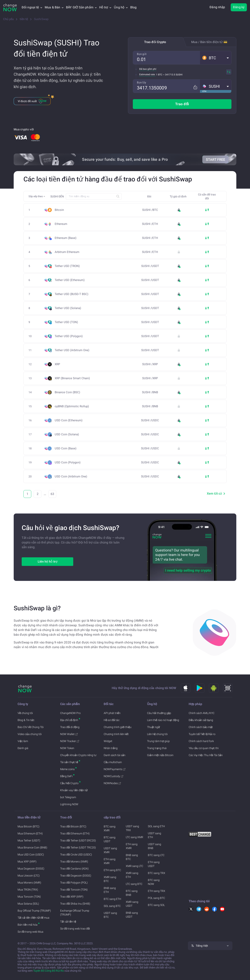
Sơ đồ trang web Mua (30, 932)
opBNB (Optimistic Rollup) (72, 406)
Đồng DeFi (66, 776)
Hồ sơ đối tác (112, 720)
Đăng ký (239, 7)
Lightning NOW (69, 804)
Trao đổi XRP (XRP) (72, 897)
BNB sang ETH (110, 890)
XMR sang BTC (110, 879)
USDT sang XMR (110, 850)
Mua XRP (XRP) (27, 862)
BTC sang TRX (157, 873)
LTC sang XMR (134, 837)
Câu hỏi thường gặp (159, 713)
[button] (216, 58)
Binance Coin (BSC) (69, 392)
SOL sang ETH (156, 826)
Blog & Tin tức (26, 720)
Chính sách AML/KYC (202, 713)
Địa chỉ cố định (69, 720)
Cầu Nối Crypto (69, 783)
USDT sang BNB (154, 846)
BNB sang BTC (132, 857)
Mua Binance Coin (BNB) (32, 847)
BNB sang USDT (132, 915)
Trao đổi (182, 104)
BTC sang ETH (112, 899)
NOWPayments (115, 769)
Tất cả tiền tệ (68, 922)
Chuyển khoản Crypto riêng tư (78, 755)
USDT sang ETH (154, 835)
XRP (57, 364)
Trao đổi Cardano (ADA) (74, 869)
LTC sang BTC (134, 884)
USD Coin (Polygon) (69, 463)
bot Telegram (68, 797)
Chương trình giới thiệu (118, 727)
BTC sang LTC (156, 855)
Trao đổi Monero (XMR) (74, 862)
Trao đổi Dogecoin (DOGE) (76, 876)
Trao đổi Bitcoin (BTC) (73, 826)
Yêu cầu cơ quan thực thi (204, 748)
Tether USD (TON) (67, 322)
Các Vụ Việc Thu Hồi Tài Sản (206, 755)
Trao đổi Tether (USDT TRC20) (78, 847)
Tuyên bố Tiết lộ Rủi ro (202, 734)
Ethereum (61, 224)
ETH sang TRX (157, 891)
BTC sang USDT (110, 839)
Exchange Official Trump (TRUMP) (75, 913)
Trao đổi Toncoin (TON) (74, 890)
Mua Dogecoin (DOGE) (31, 869)
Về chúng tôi (25, 713)
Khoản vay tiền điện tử (74, 790)
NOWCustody (113, 776)
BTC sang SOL (156, 905)
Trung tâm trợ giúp (158, 741)
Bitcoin (59, 210)
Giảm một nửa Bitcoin (160, 755)
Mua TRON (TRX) (28, 890)
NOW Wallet (69, 734)
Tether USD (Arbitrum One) (73, 350)
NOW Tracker (70, 741)
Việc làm (23, 741)
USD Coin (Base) (67, 448)
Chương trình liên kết (116, 734)
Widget (108, 741)
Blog (133, 7)
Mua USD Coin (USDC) (31, 855)
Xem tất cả (217, 494)
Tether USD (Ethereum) (71, 280)
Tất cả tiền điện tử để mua (33, 918)
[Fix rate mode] (197, 86)
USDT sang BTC (110, 915)
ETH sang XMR (110, 861)
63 (52, 494)
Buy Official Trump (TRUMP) (34, 911)
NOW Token (67, 748)
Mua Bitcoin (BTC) (29, 826)
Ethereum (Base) (67, 238)
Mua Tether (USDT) (29, 840)
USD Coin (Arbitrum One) (72, 477)
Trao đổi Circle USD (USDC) (76, 855)
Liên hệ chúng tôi (157, 734)
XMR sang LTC (134, 866)
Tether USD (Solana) (69, 308)
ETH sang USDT (154, 864)
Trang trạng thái (157, 748)
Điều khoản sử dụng (201, 720)
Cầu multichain (113, 762)
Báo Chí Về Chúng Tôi (31, 727)
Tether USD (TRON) (68, 266)
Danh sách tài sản (115, 755)
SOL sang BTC (112, 906)
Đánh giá (23, 748)
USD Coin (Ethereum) (70, 420)
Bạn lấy (142, 82)
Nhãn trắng (111, 748)
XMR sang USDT (132, 904)
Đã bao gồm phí (148, 69)
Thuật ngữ (153, 727)
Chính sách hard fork (201, 741)
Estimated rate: (147, 74)
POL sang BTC (156, 898)
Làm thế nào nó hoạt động (163, 720)
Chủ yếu (8, 19)
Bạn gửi (142, 54)
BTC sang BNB (132, 893)
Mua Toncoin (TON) (29, 897)
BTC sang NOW (154, 882)
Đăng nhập (217, 7)
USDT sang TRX (132, 828)
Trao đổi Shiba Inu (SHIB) (75, 904)
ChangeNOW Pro (70, 713)
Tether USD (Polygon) (70, 336)
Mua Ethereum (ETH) (30, 833)
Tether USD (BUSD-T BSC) (73, 294)
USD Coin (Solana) (68, 434)
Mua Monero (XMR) (29, 883)
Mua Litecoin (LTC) (29, 876)
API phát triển (112, 713)
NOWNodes (112, 783)
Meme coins (67, 769)
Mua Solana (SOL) (28, 904)
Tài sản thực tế (69, 762)
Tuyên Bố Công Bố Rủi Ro (49, 971)
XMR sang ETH (132, 875)
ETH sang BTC (112, 870)
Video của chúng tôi (30, 734)
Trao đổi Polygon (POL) (74, 883)
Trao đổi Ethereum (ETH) (75, 833)
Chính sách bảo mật (201, 727)
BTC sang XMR (110, 828)
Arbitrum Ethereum (68, 252)
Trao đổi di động (70, 727)
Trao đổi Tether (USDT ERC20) (78, 840)
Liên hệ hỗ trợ (48, 562)
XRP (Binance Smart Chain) (73, 378)
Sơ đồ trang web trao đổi (75, 929)
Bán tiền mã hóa (28, 925)
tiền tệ (24, 19)
